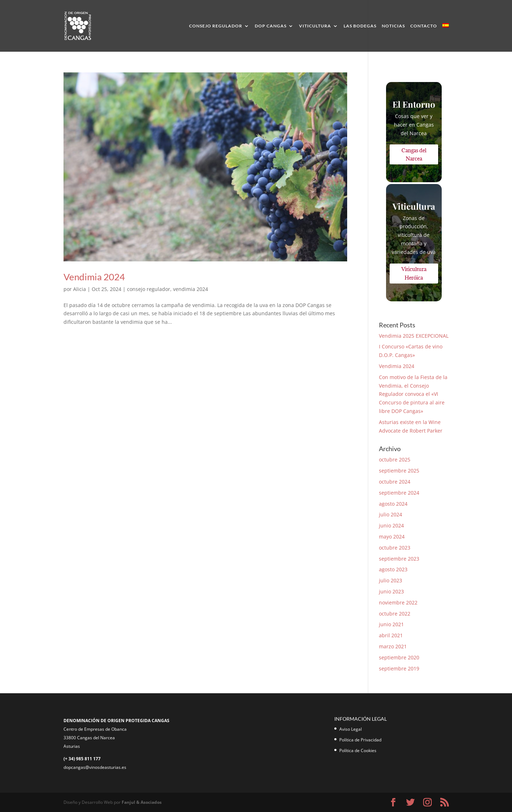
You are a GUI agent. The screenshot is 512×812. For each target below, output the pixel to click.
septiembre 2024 (399, 493)
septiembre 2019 (399, 668)
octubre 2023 (395, 548)
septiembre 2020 (399, 657)
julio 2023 (391, 580)
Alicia (80, 289)
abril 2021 (391, 635)
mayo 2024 (392, 537)
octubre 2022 (395, 614)
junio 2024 (391, 525)
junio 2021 (391, 624)
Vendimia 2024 (94, 277)
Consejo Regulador (216, 26)
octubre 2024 (395, 482)
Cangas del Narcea (414, 155)
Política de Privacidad (360, 740)
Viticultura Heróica (414, 273)
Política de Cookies (358, 750)
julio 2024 (391, 514)
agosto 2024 (393, 504)
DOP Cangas (271, 26)
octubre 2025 (395, 459)
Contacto (424, 26)
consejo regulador (149, 289)
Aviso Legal (351, 729)
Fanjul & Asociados (142, 802)
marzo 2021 (393, 646)
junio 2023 (391, 591)
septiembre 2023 (399, 559)
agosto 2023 (393, 569)
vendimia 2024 (191, 289)
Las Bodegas (360, 26)
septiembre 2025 (399, 471)
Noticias (393, 26)
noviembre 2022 (398, 602)
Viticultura (315, 26)
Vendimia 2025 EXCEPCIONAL (414, 336)
